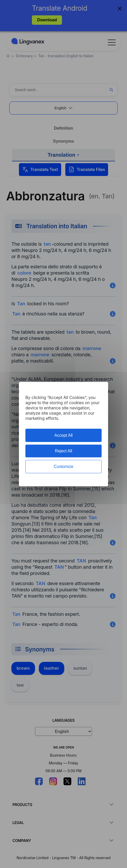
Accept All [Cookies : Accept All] (63, 435)
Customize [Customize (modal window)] (63, 467)
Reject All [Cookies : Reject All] (64, 451)
